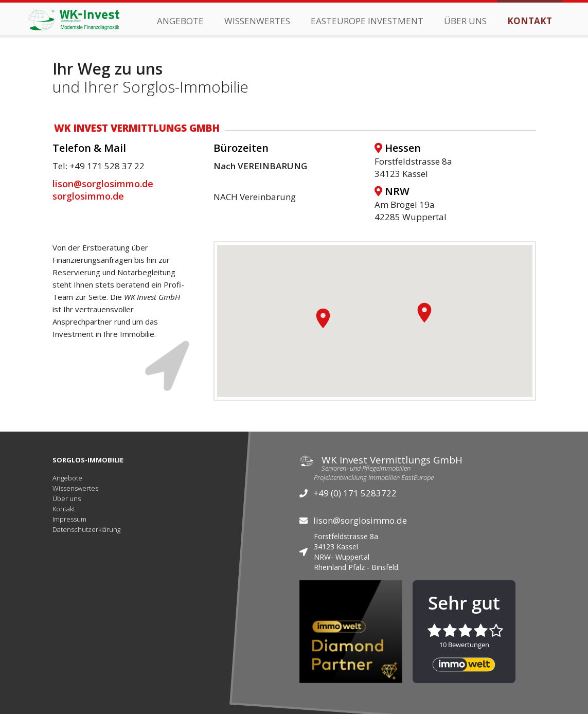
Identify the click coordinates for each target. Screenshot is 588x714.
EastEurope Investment (367, 21)
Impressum (69, 519)
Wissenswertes (75, 488)
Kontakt (530, 21)
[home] (74, 19)
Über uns (67, 498)
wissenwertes (257, 21)
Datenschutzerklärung (86, 529)
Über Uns (465, 21)
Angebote (180, 21)
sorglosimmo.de (88, 196)
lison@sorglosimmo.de (103, 184)
